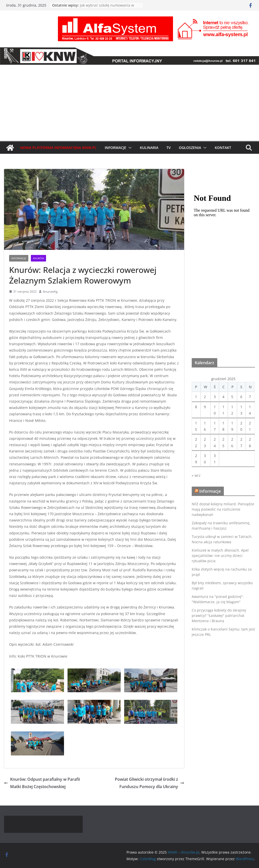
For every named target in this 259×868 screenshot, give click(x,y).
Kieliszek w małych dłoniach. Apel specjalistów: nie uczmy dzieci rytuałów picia (220, 556)
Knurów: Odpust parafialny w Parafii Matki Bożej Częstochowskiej (42, 783)
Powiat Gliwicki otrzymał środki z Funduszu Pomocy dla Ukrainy (149, 783)
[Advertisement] (129, 103)
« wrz (196, 475)
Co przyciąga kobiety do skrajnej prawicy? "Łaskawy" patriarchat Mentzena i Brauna (219, 615)
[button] (129, 148)
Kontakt (223, 148)
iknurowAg (50, 291)
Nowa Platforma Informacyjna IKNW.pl (58, 148)
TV (169, 148)
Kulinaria (149, 148)
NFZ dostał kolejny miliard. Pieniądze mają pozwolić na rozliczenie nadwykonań (223, 509)
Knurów (38, 258)
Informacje (115, 148)
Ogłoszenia (190, 148)
